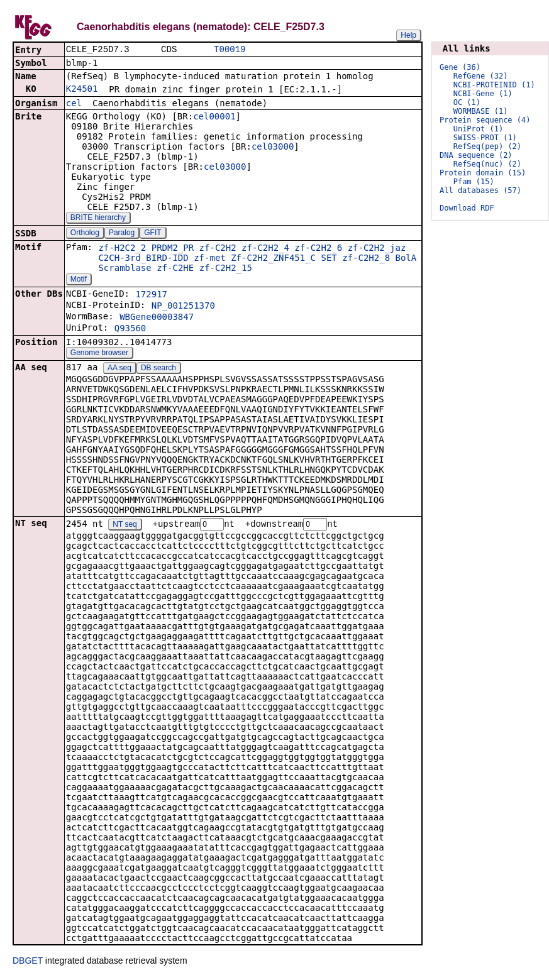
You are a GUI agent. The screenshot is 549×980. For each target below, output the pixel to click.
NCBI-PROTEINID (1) (494, 85)
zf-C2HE (175, 269)
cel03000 (273, 148)
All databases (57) (480, 190)
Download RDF (467, 208)
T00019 (230, 50)
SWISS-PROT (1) (485, 138)
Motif (79, 280)
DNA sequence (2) (476, 155)
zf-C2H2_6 (318, 249)
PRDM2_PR (173, 249)
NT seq (125, 526)
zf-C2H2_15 (226, 269)
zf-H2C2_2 (122, 249)
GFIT (152, 234)
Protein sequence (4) (485, 120)
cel (74, 104)
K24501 (82, 90)
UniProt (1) (478, 129)
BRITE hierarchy (98, 219)
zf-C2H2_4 (265, 249)
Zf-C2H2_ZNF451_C (273, 259)
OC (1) (467, 102)
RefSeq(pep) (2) (487, 146)
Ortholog (85, 234)
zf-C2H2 (218, 249)
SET (329, 259)
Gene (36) (460, 67)
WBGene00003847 (157, 318)
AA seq (119, 369)
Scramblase (125, 269)
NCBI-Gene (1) (483, 94)
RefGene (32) (481, 76)
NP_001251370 (183, 307)
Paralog (122, 234)
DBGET (28, 962)
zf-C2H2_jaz (377, 249)
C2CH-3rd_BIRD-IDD (143, 259)
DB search (158, 369)
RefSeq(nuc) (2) (487, 164)
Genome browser (99, 354)
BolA (406, 259)
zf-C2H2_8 (366, 259)
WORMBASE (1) (481, 111)
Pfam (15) (474, 182)
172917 (151, 295)
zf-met (210, 259)
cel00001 (214, 118)
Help (408, 35)
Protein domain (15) (483, 173)
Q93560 (130, 329)
